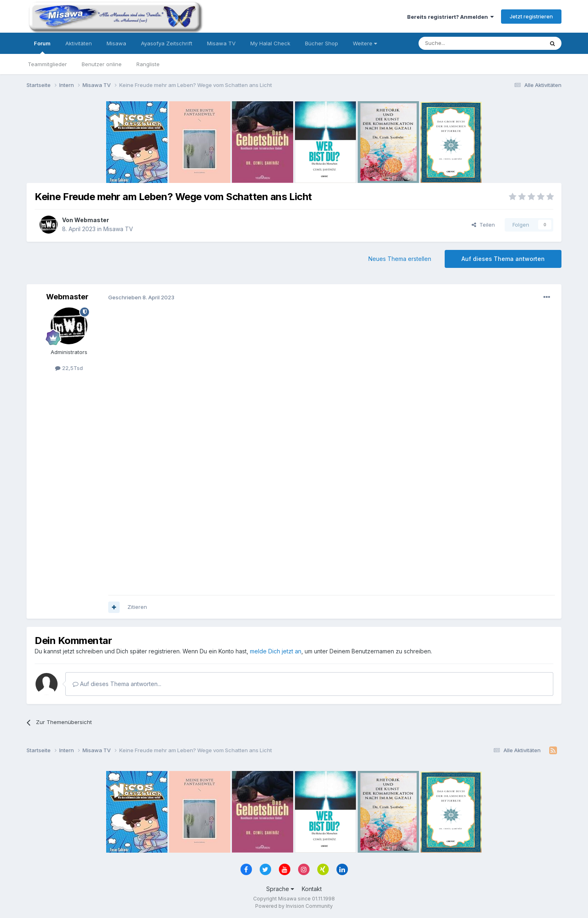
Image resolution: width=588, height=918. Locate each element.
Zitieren (137, 607)
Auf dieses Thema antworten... (117, 684)
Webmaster (92, 220)
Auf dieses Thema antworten (503, 259)
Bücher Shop (322, 43)
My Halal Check (270, 43)
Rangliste (148, 64)
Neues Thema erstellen (400, 259)
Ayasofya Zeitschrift (167, 43)
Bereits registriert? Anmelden (450, 17)
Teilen (483, 225)
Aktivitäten (79, 43)
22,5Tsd (69, 368)
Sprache (280, 889)
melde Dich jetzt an (276, 651)
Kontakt (312, 889)
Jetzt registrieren (531, 16)
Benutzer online (102, 64)
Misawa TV (221, 43)
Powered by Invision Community (294, 906)
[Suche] (455, 43)
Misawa (116, 43)
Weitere (365, 43)
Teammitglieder (47, 64)
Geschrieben (141, 297)
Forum (42, 47)
